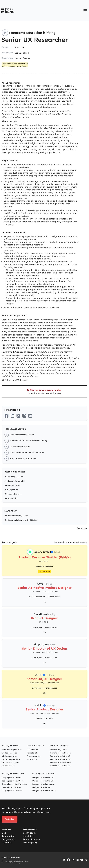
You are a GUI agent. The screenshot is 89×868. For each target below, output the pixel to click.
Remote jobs (33, 753)
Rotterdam (37, 688)
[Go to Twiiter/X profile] (64, 860)
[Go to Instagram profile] (77, 860)
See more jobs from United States (69, 542)
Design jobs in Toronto (12, 791)
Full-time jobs (33, 750)
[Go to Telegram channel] (86, 860)
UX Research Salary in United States (21, 520)
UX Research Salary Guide (16, 516)
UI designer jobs (12, 490)
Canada (50, 718)
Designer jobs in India (42, 787)
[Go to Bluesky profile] (82, 860)
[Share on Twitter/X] (18, 416)
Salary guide (8, 836)
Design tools (8, 839)
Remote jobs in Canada (61, 763)
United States (22, 58)
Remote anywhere (58, 750)
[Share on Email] (30, 416)
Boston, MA (37, 627)
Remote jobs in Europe (60, 753)
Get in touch (29, 833)
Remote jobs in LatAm (60, 766)
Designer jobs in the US (43, 778)
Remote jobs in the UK (60, 759)
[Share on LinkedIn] (12, 416)
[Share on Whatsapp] (24, 416)
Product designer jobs (14, 481)
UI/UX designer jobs (14, 477)
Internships (32, 759)
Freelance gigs (33, 756)
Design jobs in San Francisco (14, 784)
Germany (49, 566)
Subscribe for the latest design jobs (44, 393)
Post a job (10, 819)
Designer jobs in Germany (44, 791)
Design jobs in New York (13, 781)
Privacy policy (30, 842)
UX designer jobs (12, 485)
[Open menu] (85, 11)
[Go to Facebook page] (69, 860)
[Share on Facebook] (7, 416)
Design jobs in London (12, 778)
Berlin (39, 566)
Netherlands (51, 688)
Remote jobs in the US (60, 756)
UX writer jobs (11, 498)
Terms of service (31, 839)
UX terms (6, 842)
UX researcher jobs (13, 494)
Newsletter (28, 836)
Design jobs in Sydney (11, 787)
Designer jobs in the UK (43, 781)
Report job (82, 528)
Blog (4, 833)
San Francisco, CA (37, 597)
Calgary (40, 718)
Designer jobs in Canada (43, 784)
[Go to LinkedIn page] (73, 860)
